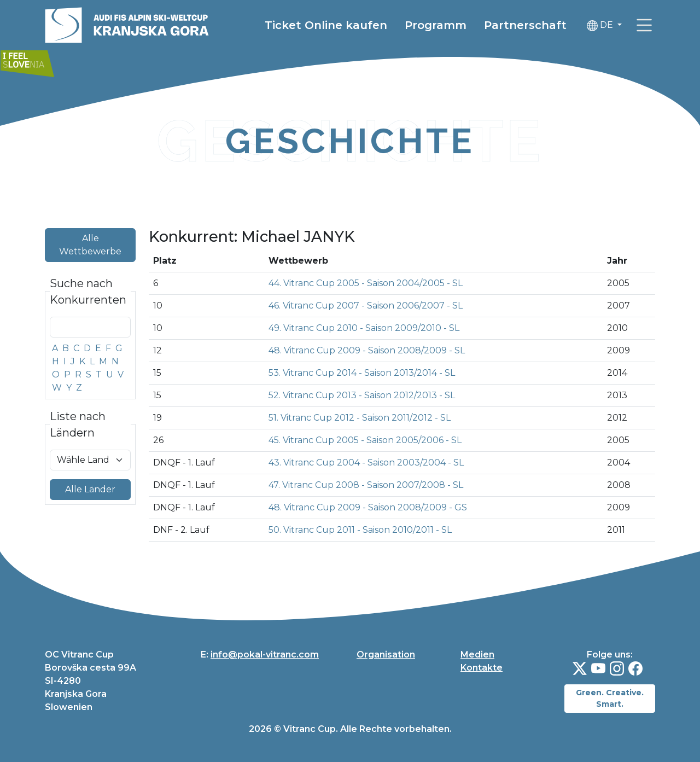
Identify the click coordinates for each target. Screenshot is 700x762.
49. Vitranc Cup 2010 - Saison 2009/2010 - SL (364, 328)
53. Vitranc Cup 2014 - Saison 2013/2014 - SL (362, 373)
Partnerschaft (525, 25)
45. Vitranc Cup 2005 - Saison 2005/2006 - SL (365, 440)
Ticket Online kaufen (326, 25)
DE (601, 25)
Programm (436, 25)
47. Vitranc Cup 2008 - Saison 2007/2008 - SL (366, 485)
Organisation (386, 655)
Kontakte (482, 668)
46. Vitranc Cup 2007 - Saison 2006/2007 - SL (366, 306)
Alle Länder (90, 489)
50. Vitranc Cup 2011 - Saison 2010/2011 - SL (360, 530)
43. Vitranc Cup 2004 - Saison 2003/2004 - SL (366, 463)
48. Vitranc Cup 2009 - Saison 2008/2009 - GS (368, 507)
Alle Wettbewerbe (90, 245)
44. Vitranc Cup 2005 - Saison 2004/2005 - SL (366, 283)
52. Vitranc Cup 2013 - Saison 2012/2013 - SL (362, 395)
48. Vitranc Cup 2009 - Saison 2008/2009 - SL (367, 350)
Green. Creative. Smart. (610, 698)
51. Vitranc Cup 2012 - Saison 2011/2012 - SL (360, 418)
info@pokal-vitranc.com (265, 655)
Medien (477, 655)
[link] (644, 25)
